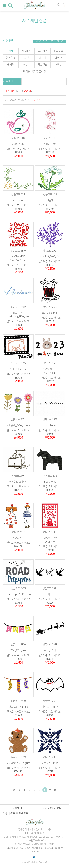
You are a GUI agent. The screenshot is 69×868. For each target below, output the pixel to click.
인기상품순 (11, 100)
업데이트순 (24, 100)
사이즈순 (36, 100)
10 (55, 790)
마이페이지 (59, 6)
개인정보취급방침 (52, 808)
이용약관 (17, 808)
